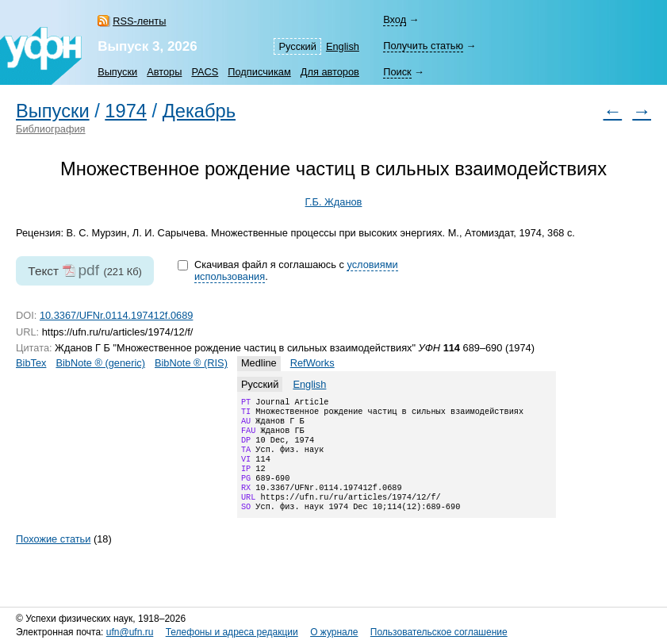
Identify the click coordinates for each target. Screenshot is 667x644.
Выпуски (117, 72)
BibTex (31, 363)
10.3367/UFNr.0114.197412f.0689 (117, 315)
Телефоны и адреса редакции (232, 633)
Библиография (51, 129)
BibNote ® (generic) (100, 363)
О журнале (334, 633)
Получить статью (423, 46)
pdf (88, 270)
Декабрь (199, 111)
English (343, 46)
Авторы (164, 72)
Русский (297, 46)
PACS (205, 72)
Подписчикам (259, 72)
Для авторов (330, 72)
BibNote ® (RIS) (191, 363)
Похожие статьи (53, 558)
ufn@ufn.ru (130, 633)
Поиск (397, 72)
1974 (126, 111)
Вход (395, 19)
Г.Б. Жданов (334, 202)
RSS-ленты (139, 21)
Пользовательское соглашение (439, 633)
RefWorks (312, 363)
